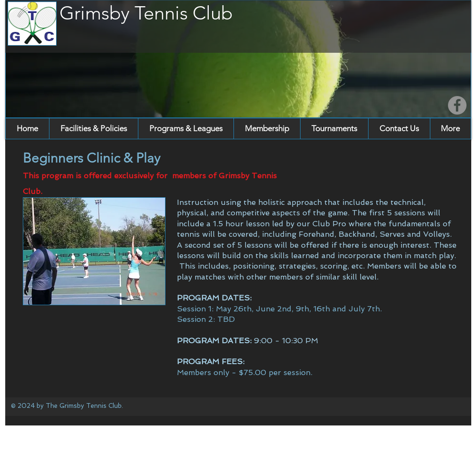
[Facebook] (457, 105)
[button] (93, 129)
